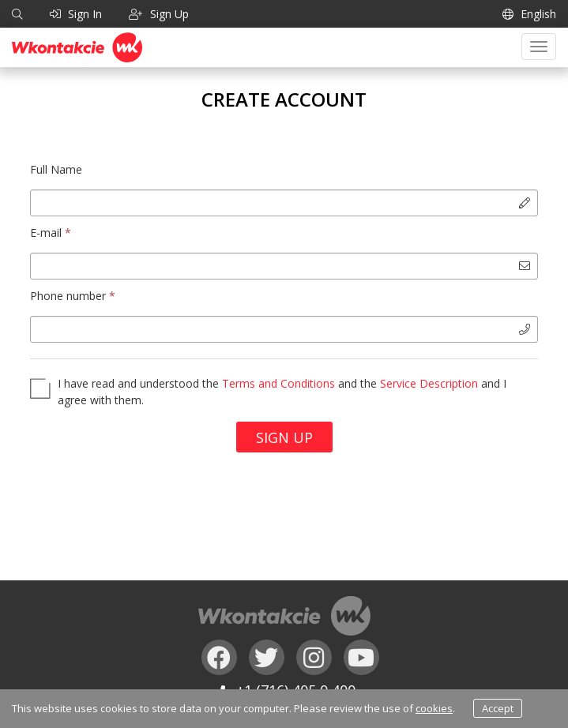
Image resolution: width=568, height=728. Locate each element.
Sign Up (284, 437)
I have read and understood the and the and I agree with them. (282, 392)
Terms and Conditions (278, 383)
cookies (434, 708)
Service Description (429, 383)
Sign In (76, 14)
